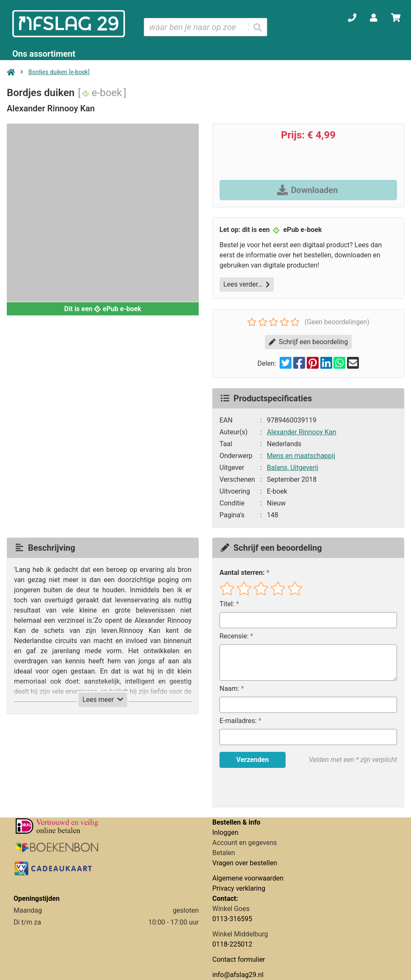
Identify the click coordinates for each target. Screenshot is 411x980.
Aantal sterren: (242, 573)
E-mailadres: (238, 721)
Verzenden (253, 760)
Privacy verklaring (239, 888)
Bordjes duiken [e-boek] (59, 72)
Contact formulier (239, 959)
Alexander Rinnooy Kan (302, 432)
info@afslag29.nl (238, 975)
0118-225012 (232, 944)
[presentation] (274, 787)
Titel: (227, 604)
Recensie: (234, 636)
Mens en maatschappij (301, 456)
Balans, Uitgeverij (293, 468)
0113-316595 (232, 919)
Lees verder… (247, 284)
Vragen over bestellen (245, 863)
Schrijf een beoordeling (308, 342)
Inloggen (225, 832)
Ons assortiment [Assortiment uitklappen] (44, 54)
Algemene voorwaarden (248, 878)
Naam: (229, 689)
